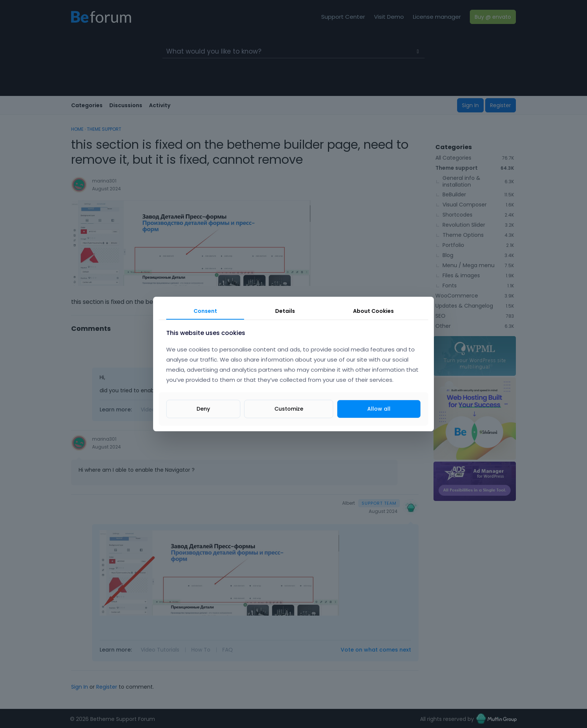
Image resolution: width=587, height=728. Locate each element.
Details (285, 311)
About (373, 311)
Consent (205, 311)
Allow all (379, 409)
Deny (203, 409)
